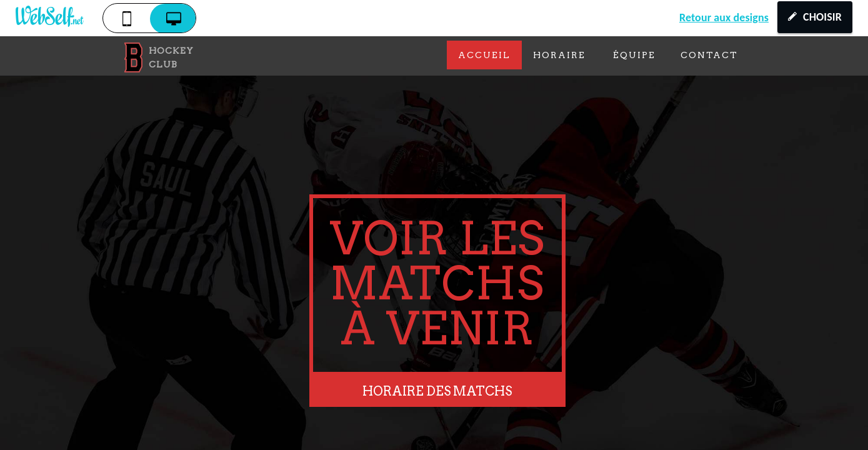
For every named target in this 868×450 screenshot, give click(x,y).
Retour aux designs (724, 17)
